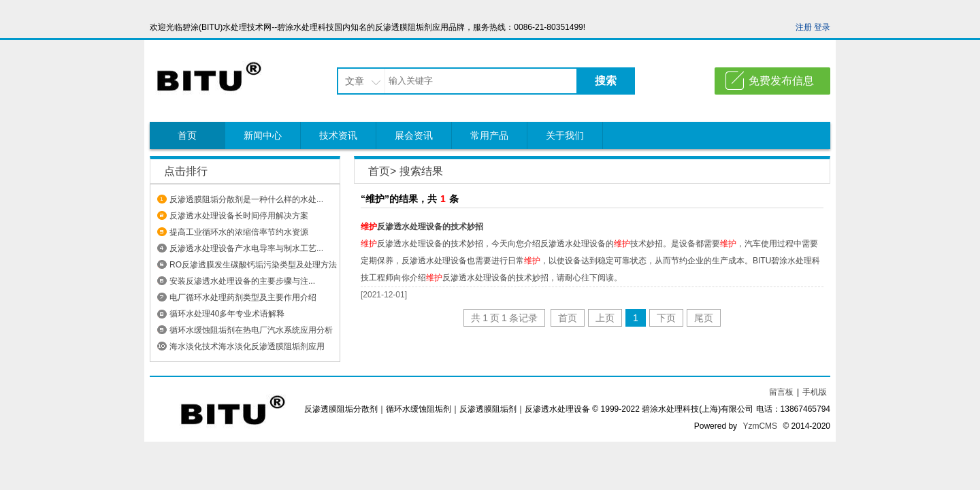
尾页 (704, 318)
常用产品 (489, 135)
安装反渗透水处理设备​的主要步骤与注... (242, 281)
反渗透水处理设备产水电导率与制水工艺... (246, 248)
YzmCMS (760, 426)
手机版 (815, 392)
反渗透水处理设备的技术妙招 (422, 227)
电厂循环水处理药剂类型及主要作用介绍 (243, 297)
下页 (666, 318)
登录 (822, 27)
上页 (605, 318)
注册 (804, 27)
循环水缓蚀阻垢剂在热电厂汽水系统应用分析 (251, 330)
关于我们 (565, 135)
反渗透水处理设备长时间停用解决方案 (239, 216)
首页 (187, 135)
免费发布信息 (781, 81)
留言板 (781, 392)
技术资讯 (338, 135)
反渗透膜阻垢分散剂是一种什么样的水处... (246, 199)
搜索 (606, 81)
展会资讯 (414, 135)
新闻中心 (263, 135)
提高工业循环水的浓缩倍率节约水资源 (239, 232)
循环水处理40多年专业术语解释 (227, 314)
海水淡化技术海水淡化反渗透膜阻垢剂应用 (247, 346)
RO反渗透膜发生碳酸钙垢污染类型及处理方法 (253, 265)
